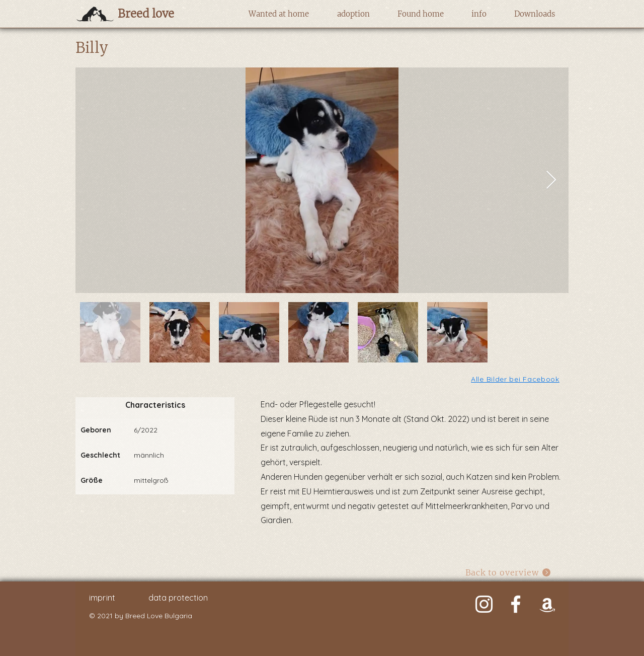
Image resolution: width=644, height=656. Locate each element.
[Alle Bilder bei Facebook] (516, 379)
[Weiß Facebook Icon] (516, 604)
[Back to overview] (508, 572)
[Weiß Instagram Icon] (484, 604)
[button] (278, 14)
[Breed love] (162, 14)
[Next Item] (551, 180)
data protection (178, 598)
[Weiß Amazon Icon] (547, 604)
